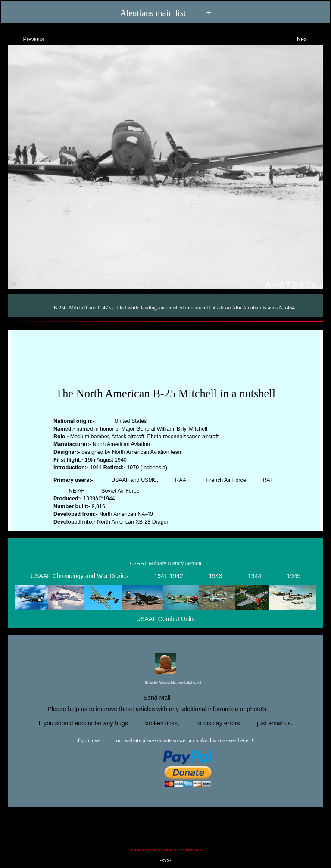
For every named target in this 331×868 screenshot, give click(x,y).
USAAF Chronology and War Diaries (80, 576)
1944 (254, 576)
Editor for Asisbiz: (165, 683)
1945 (294, 576)
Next (310, 38)
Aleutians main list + (165, 13)
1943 (215, 576)
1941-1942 (168, 576)
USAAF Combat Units (165, 619)
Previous (26, 38)
